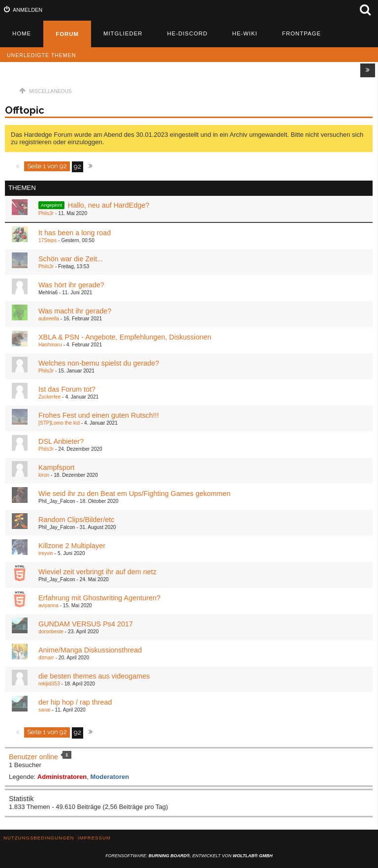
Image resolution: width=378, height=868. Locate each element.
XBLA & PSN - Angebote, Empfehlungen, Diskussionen (125, 337)
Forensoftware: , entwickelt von (189, 856)
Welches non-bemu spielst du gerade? (99, 363)
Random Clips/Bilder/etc (76, 520)
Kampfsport (57, 467)
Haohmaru (50, 345)
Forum (67, 34)
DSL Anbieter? (61, 441)
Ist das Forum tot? (67, 389)
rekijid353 (49, 684)
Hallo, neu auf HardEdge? (109, 205)
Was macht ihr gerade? (75, 311)
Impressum (94, 838)
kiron (44, 475)
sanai (44, 710)
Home (22, 33)
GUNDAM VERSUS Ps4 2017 (86, 624)
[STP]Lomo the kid (59, 423)
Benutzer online (33, 757)
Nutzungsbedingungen (39, 838)
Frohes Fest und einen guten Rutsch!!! (99, 415)
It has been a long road (75, 233)
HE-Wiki (245, 33)
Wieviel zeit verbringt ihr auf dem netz (97, 572)
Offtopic (25, 110)
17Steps (47, 240)
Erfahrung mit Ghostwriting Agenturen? (99, 598)
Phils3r (46, 213)
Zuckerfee (49, 397)
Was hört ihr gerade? (71, 285)
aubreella (49, 319)
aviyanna (48, 605)
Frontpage (301, 33)
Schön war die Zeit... (71, 259)
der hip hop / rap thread (75, 702)
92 (78, 167)
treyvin (46, 553)
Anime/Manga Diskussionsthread (90, 650)
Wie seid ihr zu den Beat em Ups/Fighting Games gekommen (134, 494)
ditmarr (46, 658)
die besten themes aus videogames (94, 676)
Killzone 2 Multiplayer (72, 546)
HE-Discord (188, 33)
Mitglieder (123, 33)
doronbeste (51, 632)
